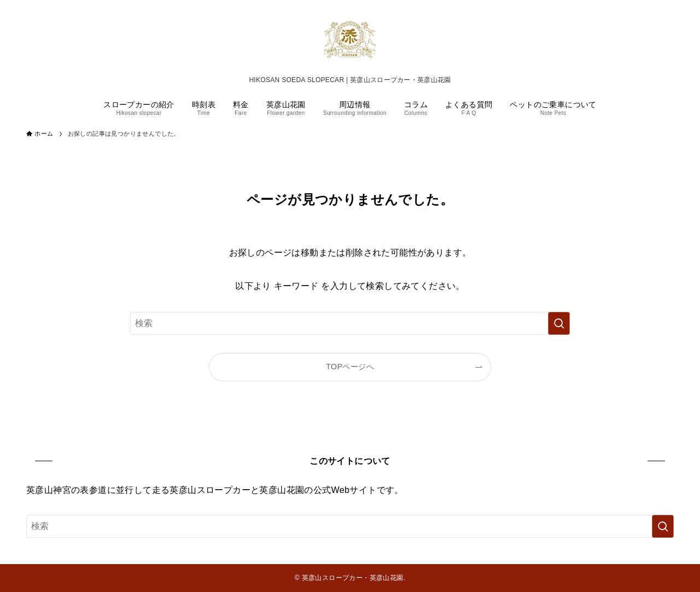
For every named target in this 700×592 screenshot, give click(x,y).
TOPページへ (350, 367)
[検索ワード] (350, 323)
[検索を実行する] (559, 323)
